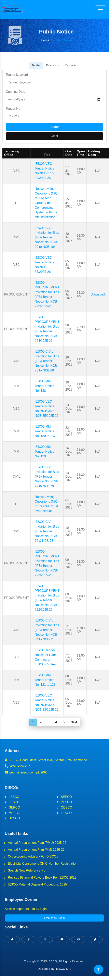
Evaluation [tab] (53, 65)
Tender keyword (17, 75)
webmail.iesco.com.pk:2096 (26, 772)
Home (45, 40)
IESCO (52, 961)
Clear (54, 136)
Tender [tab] (36, 65)
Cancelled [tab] (71, 65)
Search (54, 127)
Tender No (13, 109)
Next (74, 722)
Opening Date (15, 92)
